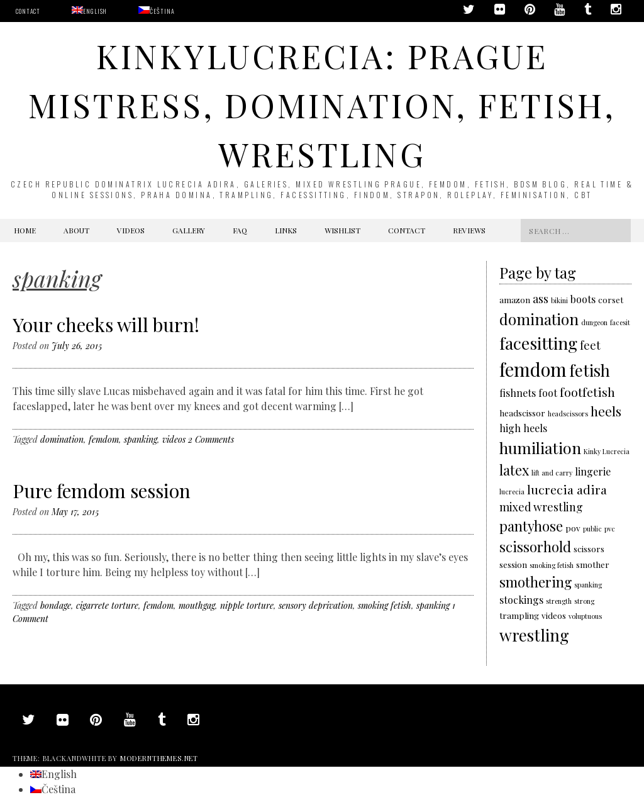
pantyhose (531, 526)
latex (514, 470)
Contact (28, 11)
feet (590, 345)
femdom (104, 439)
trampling (519, 615)
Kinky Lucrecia (607, 451)
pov (573, 528)
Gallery (189, 230)
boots (583, 299)
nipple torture (247, 605)
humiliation (540, 448)
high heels (523, 428)
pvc (610, 529)
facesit (620, 322)
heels (606, 411)
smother (593, 564)
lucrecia (512, 492)
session (513, 564)
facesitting (538, 343)
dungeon (594, 322)
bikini (559, 300)
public (592, 529)
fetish (590, 370)
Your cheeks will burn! (106, 325)
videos (174, 439)
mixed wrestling (541, 507)
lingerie (593, 471)
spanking (141, 439)
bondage (56, 605)
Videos (131, 230)
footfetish (587, 392)
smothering (536, 581)
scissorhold (535, 546)
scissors (589, 548)
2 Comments (211, 439)
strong (584, 601)
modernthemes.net (159, 758)
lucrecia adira (567, 489)
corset (611, 299)
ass (541, 298)
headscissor (522, 413)
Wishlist (342, 230)
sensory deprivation (316, 605)
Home (25, 230)
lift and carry (552, 473)
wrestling (534, 635)
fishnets (518, 393)
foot (548, 393)
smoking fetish (385, 605)
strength (559, 601)
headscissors (568, 414)
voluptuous (585, 616)
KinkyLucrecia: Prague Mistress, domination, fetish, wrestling (322, 105)
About (76, 230)
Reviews (469, 230)
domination (62, 439)
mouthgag (197, 605)
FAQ (240, 230)
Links (286, 230)
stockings (521, 600)
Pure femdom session (102, 491)
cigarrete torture (107, 605)
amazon (515, 299)
